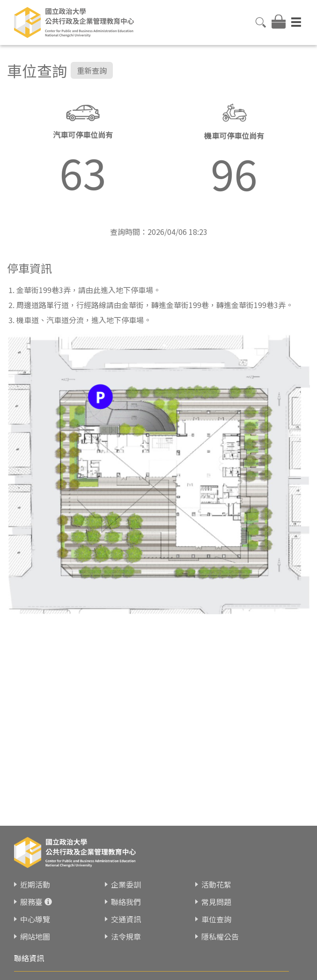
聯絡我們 (126, 902)
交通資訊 (126, 919)
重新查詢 (92, 70)
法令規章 (126, 936)
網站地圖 (35, 936)
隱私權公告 (220, 936)
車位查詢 (216, 919)
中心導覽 (35, 919)
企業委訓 (126, 884)
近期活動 (35, 884)
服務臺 (31, 902)
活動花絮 (216, 884)
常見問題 (216, 902)
